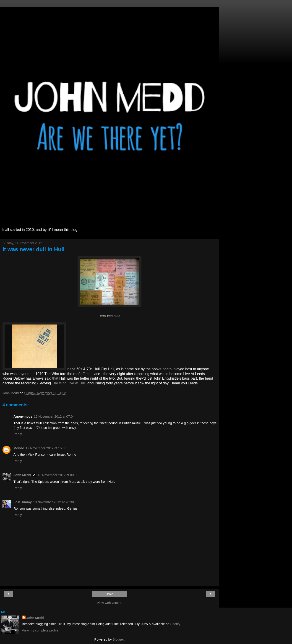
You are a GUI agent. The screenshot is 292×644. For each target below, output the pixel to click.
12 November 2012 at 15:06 (46, 448)
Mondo (19, 448)
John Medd (22, 475)
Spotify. (176, 624)
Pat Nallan (115, 316)
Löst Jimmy (23, 502)
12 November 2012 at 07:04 (54, 417)
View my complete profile (40, 630)
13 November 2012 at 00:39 (58, 475)
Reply (18, 434)
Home (109, 594)
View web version (109, 603)
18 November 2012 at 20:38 (53, 502)
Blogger (118, 639)
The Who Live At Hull (69, 383)
